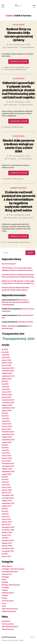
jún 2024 (5, 416)
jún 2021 (5, 511)
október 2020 (7, 532)
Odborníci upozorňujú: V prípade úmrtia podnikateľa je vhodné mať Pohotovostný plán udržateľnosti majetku (18, 90)
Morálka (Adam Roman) (11, 585)
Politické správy (8, 593)
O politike (5, 587)
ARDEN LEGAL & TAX (11, 67)
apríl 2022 (6, 485)
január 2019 (6, 535)
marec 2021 (6, 519)
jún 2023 (5, 448)
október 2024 (7, 405)
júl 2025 (5, 381)
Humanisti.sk (12, 637)
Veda (4, 606)
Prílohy (4, 598)
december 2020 (8, 527)
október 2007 (7, 543)
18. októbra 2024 (12, 105)
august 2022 (7, 474)
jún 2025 (5, 384)
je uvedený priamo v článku (22, 45)
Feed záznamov (8, 624)
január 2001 (6, 556)
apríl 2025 (6, 389)
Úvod (4, 603)
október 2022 (7, 469)
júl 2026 (5, 349)
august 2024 (7, 410)
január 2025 (6, 397)
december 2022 (8, 464)
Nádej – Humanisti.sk (10, 326)
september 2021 (8, 503)
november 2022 (8, 466)
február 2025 (7, 395)
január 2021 (6, 525)
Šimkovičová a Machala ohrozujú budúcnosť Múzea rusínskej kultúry (16, 302)
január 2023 (6, 461)
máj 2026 (5, 355)
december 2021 (8, 495)
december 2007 (8, 540)
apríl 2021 (6, 517)
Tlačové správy (18, 25)
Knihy (4, 580)
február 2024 (7, 426)
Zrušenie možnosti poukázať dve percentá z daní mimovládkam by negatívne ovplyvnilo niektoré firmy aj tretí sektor (18, 201)
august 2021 (7, 506)
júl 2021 (5, 509)
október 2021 (7, 501)
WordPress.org (8, 629)
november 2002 (8, 548)
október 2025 (7, 373)
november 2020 (8, 530)
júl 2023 (5, 445)
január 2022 (6, 493)
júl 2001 (5, 554)
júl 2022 (5, 477)
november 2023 (8, 434)
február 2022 (7, 490)
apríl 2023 (6, 453)
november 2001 (8, 551)
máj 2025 (5, 387)
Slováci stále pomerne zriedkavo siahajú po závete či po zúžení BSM (19, 146)
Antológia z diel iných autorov (13, 569)
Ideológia (5, 577)
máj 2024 (5, 418)
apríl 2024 (6, 421)
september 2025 (8, 376)
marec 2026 (6, 360)
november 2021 (8, 498)
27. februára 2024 (12, 218)
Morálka (5, 582)
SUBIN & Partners (21, 69)
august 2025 (7, 379)
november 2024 (8, 403)
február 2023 (7, 458)
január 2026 (6, 365)
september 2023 (8, 440)
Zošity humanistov (9, 611)
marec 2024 (6, 424)
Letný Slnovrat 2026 (25, 322)
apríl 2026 (6, 357)
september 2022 (8, 471)
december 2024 (8, 400)
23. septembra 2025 (12, 47)
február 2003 (7, 546)
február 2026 (7, 363)
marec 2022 (6, 487)
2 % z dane (8, 242)
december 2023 (8, 432)
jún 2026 (5, 352)
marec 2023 (6, 456)
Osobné (5, 590)
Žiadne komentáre (28, 47)
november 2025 (8, 371)
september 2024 (8, 408)
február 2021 (7, 522)
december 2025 (8, 368)
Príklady (5, 595)
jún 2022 (5, 479)
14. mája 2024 (12, 159)
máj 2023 (5, 450)
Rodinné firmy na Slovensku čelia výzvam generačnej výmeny (18, 35)
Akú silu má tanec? (9, 264)
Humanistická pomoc (18, 188)
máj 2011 (5, 538)
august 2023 (7, 442)
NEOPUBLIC (21, 67)
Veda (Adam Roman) (10, 609)
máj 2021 (5, 514)
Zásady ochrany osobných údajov (13, 640)
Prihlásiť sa (6, 621)
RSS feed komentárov (10, 627)
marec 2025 (6, 392)
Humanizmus (7, 574)
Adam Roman (7, 566)
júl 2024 (5, 413)
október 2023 (7, 437)
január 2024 (6, 429)
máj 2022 (5, 482)
